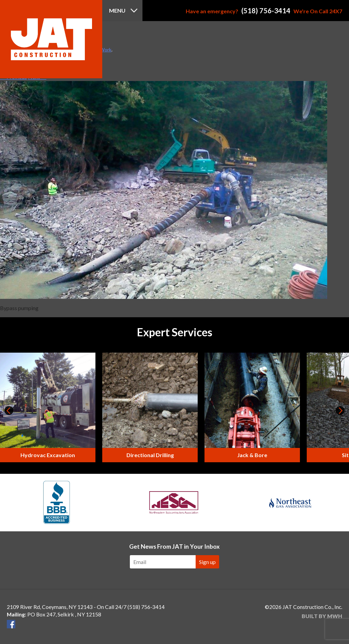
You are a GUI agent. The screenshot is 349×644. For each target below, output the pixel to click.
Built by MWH (322, 616)
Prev (9, 410)
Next (340, 410)
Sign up (207, 562)
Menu (117, 10)
